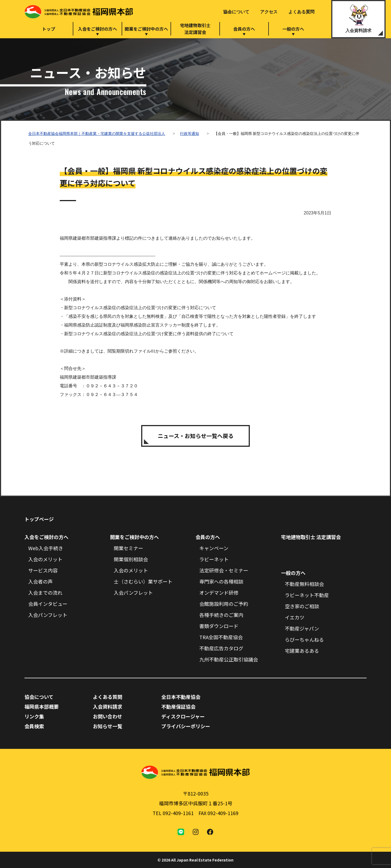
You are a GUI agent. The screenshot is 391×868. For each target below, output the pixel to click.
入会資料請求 (358, 31)
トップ (49, 29)
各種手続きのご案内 (221, 615)
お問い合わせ (108, 716)
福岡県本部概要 (42, 707)
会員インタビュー (48, 604)
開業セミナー (128, 548)
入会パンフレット (48, 615)
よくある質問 (301, 12)
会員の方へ (244, 29)
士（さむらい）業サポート (143, 581)
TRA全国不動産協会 (221, 637)
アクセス (269, 12)
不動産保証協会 (178, 707)
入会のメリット (45, 559)
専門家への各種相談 (221, 581)
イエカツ (295, 617)
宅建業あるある (302, 651)
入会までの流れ (45, 593)
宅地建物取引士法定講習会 (195, 29)
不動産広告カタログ (221, 648)
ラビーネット (214, 559)
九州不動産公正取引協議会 (229, 659)
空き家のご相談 (302, 606)
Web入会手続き (46, 548)
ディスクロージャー (183, 716)
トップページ (39, 519)
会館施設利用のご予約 (224, 604)
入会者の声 (40, 581)
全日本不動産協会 (181, 697)
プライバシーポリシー (186, 726)
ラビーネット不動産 (307, 595)
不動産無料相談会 (304, 584)
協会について (236, 12)
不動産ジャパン (302, 628)
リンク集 (34, 716)
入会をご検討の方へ (97, 29)
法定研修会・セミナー (224, 570)
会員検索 (34, 726)
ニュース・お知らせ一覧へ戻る (196, 436)
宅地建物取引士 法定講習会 (311, 537)
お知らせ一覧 (108, 726)
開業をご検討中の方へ (146, 29)
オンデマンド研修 (219, 593)
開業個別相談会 (131, 559)
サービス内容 (43, 570)
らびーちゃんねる (304, 639)
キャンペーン (214, 548)
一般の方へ (293, 29)
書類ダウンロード (219, 626)
